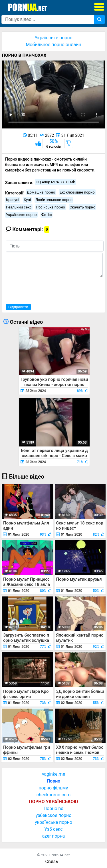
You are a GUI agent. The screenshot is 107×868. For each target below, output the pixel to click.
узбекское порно (54, 815)
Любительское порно (54, 200)
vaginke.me (53, 774)
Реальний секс (19, 207)
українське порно (53, 822)
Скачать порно (82, 207)
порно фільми (53, 788)
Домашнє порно (41, 192)
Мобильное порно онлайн (53, 45)
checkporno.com (53, 795)
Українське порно (53, 38)
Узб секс (53, 829)
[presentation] (49, 290)
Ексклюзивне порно (77, 192)
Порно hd (54, 808)
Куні (27, 200)
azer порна (54, 836)
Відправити (18, 307)
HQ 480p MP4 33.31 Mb (55, 182)
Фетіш (47, 215)
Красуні (13, 200)
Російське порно (51, 207)
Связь (52, 862)
